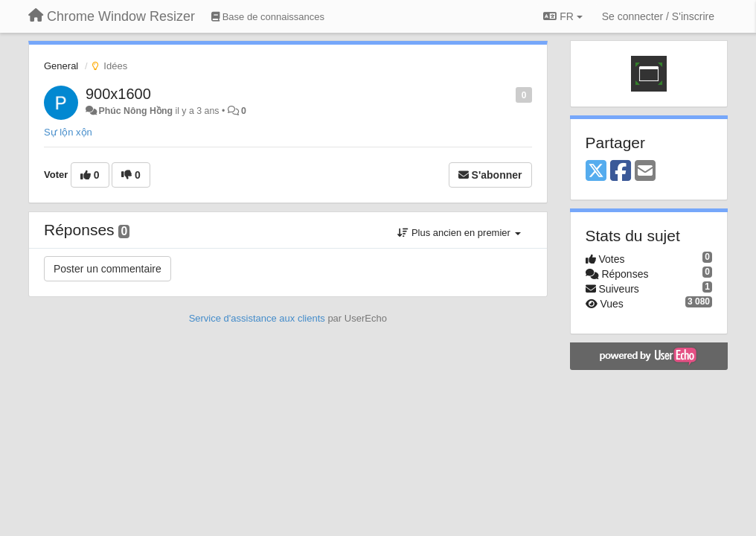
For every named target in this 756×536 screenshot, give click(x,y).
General (61, 66)
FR (563, 16)
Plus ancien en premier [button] (459, 233)
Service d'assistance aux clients (257, 318)
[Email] (645, 172)
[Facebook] (621, 172)
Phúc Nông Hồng (135, 111)
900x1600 (118, 94)
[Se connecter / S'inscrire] (658, 16)
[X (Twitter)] (596, 172)
